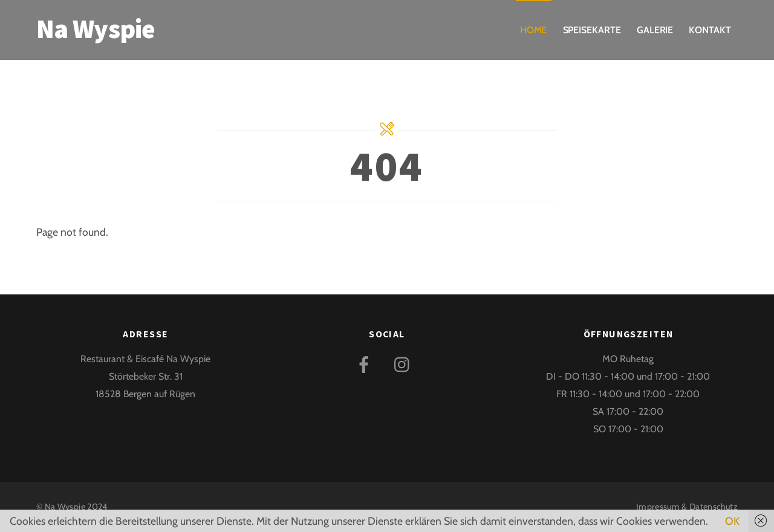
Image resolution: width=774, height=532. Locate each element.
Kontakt (710, 30)
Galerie (655, 30)
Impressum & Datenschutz (687, 507)
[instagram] (405, 363)
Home (534, 30)
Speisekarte (592, 30)
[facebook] (366, 363)
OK (732, 521)
